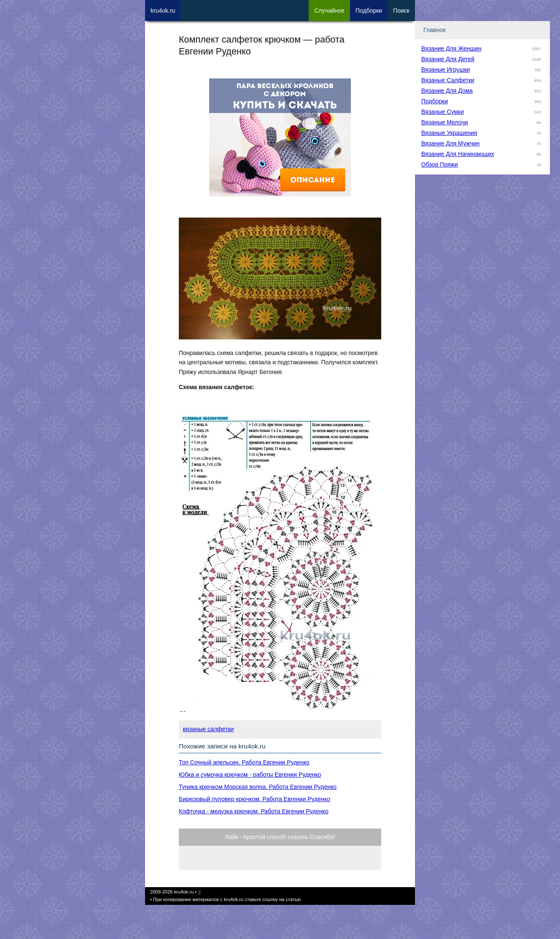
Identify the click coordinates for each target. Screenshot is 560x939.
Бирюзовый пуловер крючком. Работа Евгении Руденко (254, 799)
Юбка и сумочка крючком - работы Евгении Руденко (250, 775)
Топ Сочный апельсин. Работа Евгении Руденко (244, 762)
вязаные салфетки (209, 729)
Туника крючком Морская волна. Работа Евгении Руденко (258, 787)
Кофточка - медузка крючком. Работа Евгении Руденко (254, 811)
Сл (329, 11)
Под (369, 11)
